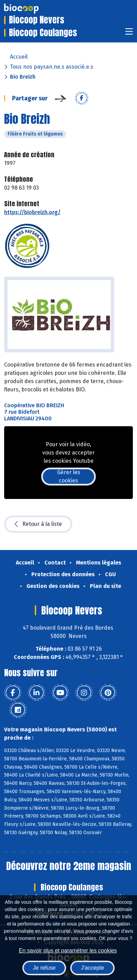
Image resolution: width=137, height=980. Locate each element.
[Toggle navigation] (129, 34)
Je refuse (44, 968)
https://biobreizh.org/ (32, 212)
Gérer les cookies (69, 476)
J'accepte (92, 968)
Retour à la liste (38, 524)
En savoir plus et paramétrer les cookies (68, 951)
